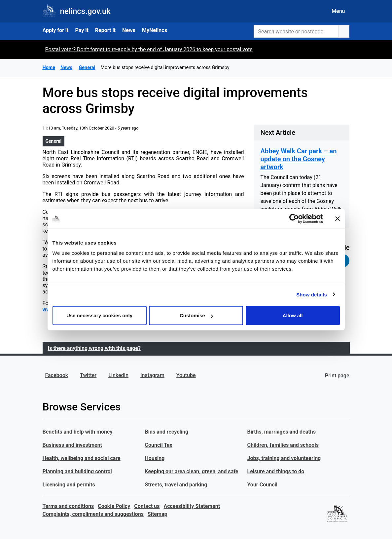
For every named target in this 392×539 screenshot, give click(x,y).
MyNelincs (155, 30)
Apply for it (56, 30)
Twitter (88, 375)
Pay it (82, 30)
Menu (338, 11)
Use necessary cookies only (99, 315)
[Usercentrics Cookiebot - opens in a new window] (294, 218)
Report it (105, 30)
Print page (337, 376)
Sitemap (158, 514)
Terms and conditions (68, 506)
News (129, 30)
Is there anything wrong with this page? (94, 348)
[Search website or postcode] (296, 31)
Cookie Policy (114, 506)
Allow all (293, 315)
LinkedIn (118, 375)
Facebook (57, 375)
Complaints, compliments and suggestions (93, 514)
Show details (312, 294)
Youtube (186, 375)
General (54, 141)
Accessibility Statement (192, 506)
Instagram (152, 375)
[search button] (344, 31)
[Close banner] (338, 218)
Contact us (147, 506)
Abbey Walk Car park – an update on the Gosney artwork (298, 159)
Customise (196, 315)
